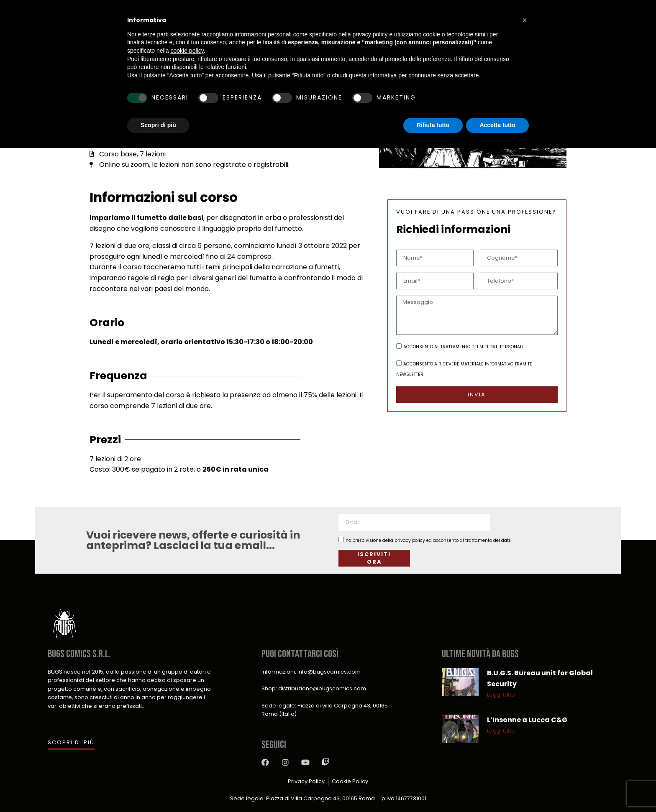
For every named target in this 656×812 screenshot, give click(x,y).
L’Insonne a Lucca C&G (527, 720)
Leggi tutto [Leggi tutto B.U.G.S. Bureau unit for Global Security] (501, 695)
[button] (525, 20)
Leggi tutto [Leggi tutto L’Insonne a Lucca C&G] (501, 731)
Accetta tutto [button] (497, 125)
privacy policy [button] (370, 34)
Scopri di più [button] (158, 125)
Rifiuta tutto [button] (433, 125)
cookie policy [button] (187, 51)
